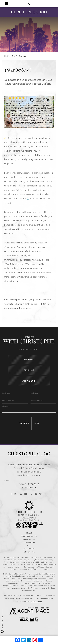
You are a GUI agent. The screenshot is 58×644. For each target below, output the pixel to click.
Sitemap (40, 599)
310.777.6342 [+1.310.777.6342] (32, 484)
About (29, 533)
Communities (29, 543)
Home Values (29, 540)
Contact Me (29, 552)
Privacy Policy (30, 599)
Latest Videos (29, 549)
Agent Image (37, 602)
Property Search (29, 537)
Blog (29, 546)
